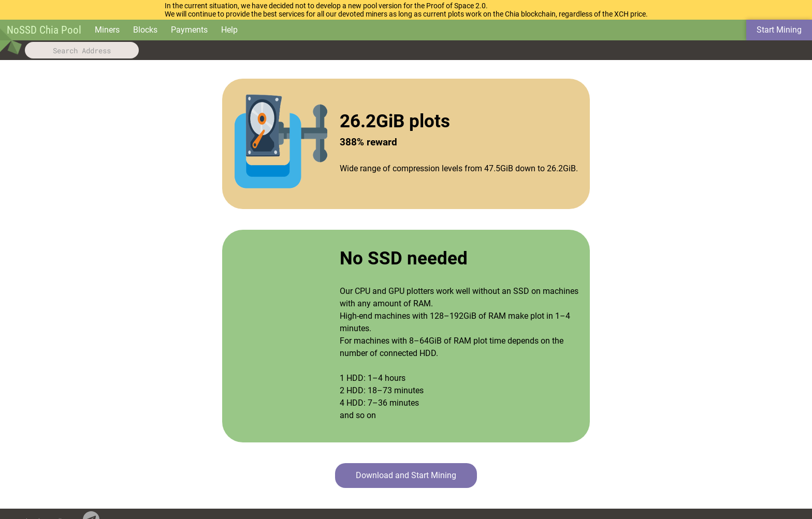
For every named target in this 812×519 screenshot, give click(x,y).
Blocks (145, 30)
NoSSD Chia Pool (44, 30)
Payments (189, 30)
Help (229, 30)
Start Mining (779, 30)
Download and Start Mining (406, 475)
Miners (107, 30)
